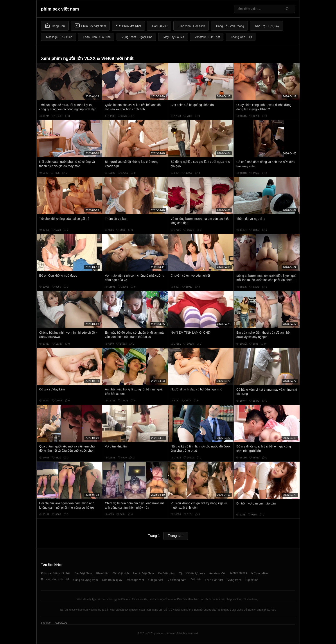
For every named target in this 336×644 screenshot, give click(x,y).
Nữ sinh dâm (260, 573)
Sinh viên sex (238, 573)
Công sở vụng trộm (86, 580)
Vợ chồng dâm (177, 580)
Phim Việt (102, 573)
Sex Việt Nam (83, 573)
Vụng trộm (234, 580)
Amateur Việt (217, 573)
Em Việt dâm (166, 573)
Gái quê (196, 579)
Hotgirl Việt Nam (144, 573)
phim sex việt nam (60, 9)
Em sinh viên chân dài (55, 579)
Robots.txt (61, 623)
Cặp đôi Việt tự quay (192, 573)
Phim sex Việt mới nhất (56, 573)
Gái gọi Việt (156, 580)
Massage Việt (135, 580)
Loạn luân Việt (214, 580)
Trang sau (176, 536)
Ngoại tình (252, 580)
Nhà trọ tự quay (112, 580)
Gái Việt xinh (121, 573)
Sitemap (46, 623)
